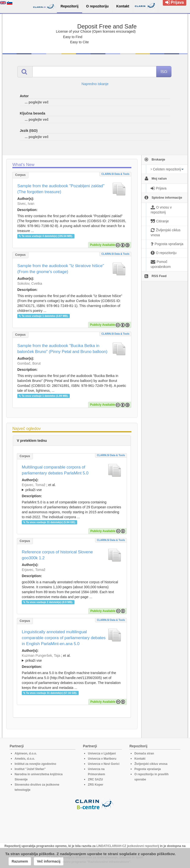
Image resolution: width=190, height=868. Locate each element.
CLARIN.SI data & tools (115, 174)
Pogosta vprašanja (148, 769)
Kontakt (140, 759)
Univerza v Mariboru (102, 759)
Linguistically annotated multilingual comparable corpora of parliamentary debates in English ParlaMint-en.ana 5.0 (64, 638)
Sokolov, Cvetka (30, 283)
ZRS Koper (95, 785)
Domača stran (144, 753)
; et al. (72, 488)
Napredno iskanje (95, 84)
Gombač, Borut (29, 363)
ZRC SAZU (95, 779)
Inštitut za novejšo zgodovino (35, 764)
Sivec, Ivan (26, 204)
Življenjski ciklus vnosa (151, 764)
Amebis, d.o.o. (25, 759)
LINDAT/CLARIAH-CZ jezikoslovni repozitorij (128, 846)
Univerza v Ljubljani (102, 753)
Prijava (175, 2)
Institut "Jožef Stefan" (30, 769)
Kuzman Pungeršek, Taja (41, 656)
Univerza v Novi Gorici (104, 764)
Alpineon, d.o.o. (26, 753)
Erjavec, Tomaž (34, 485)
